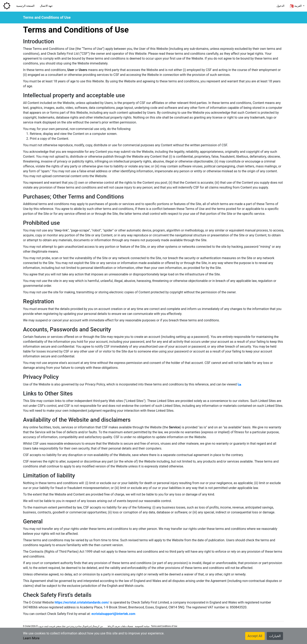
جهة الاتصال (46, 6)
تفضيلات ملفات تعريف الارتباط (120, 626)
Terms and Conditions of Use (164, 626)
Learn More (31, 638)
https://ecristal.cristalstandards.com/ (82, 602)
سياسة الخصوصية (142, 626)
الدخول (280, 6)
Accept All (255, 636)
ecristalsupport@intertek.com (113, 614)
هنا (239, 384)
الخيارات (275, 636)
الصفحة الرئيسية (25, 6)
